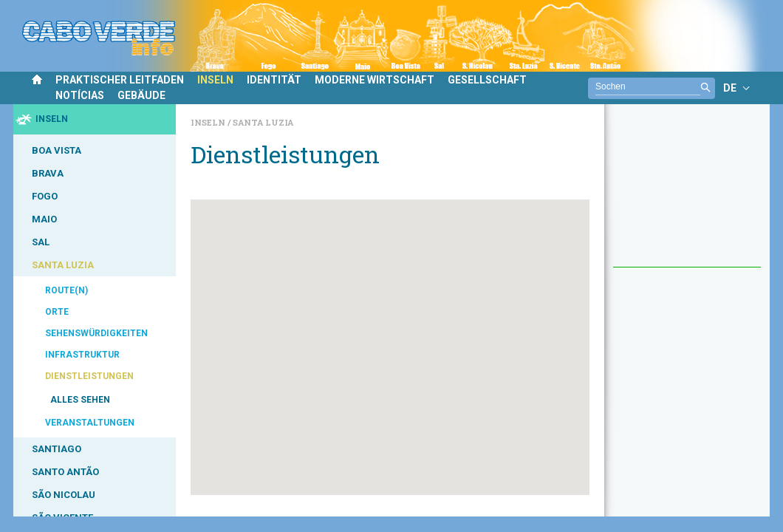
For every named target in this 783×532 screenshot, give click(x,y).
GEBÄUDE (141, 95)
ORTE (57, 312)
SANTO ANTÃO (65, 472)
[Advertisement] (687, 193)
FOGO (45, 196)
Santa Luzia (263, 122)
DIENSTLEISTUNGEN (89, 376)
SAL (41, 242)
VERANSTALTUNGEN (90, 423)
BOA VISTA (57, 150)
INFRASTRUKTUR (82, 355)
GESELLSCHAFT (487, 80)
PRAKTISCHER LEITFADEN (120, 80)
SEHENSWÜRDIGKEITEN (96, 333)
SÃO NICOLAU (64, 495)
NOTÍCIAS (80, 95)
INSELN (215, 80)
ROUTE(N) (66, 290)
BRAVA (48, 173)
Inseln (209, 122)
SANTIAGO (57, 449)
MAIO (44, 219)
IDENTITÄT (274, 80)
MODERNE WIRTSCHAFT (375, 80)
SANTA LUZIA (63, 265)
